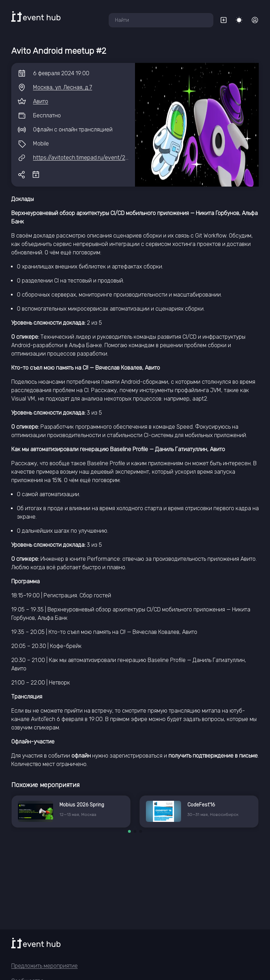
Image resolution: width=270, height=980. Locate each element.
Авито (41, 101)
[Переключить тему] (239, 20)
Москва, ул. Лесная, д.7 (63, 87)
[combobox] (161, 20)
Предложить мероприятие (44, 966)
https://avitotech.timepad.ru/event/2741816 (88, 158)
